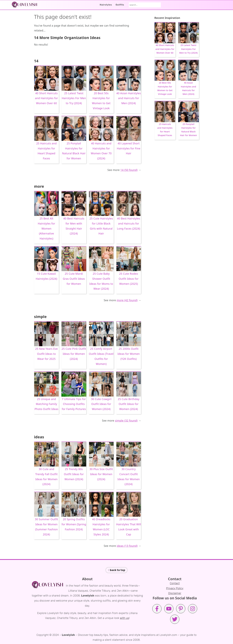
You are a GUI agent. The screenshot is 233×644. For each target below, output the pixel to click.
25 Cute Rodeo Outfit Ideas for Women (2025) (129, 279)
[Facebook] (157, 609)
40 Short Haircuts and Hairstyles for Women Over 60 (46, 98)
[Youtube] (169, 609)
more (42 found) (127, 300)
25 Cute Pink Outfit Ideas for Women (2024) (74, 354)
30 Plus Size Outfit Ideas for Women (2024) (101, 474)
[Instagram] (193, 609)
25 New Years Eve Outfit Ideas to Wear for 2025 (47, 354)
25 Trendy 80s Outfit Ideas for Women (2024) (74, 474)
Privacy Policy (175, 588)
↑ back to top (117, 570)
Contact (175, 583)
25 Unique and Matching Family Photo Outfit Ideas (47, 404)
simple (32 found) (126, 421)
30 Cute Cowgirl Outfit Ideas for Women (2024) (101, 404)
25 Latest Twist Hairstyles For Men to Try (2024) (74, 98)
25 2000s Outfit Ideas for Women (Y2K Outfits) (129, 354)
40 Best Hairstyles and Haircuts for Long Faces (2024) (129, 223)
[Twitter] (175, 619)
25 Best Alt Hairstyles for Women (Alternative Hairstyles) (46, 228)
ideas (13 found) (127, 546)
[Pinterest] (181, 609)
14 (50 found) (129, 170)
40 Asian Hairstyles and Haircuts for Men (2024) (129, 98)
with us (124, 618)
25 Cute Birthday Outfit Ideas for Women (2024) (129, 404)
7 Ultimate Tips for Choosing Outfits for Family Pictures (74, 404)
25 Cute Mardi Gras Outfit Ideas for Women (74, 279)
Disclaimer (175, 593)
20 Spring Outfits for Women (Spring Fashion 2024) (74, 524)
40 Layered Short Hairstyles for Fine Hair (129, 148)
